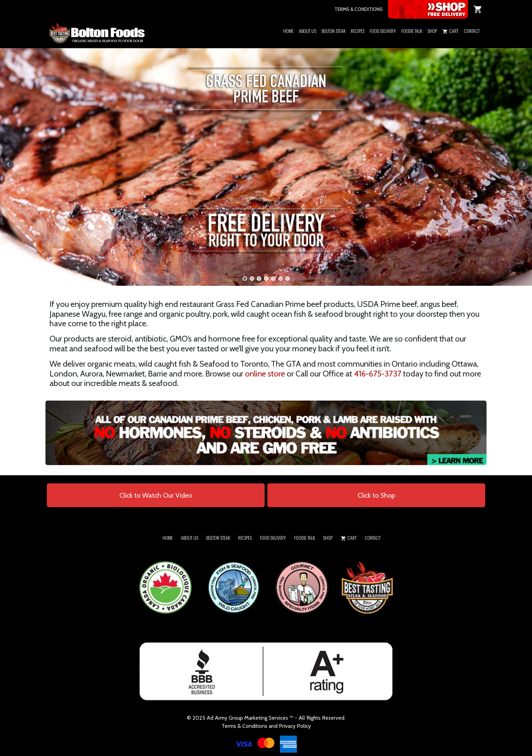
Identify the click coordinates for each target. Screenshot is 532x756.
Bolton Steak (334, 31)
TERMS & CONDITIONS (359, 9)
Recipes (358, 31)
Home (288, 31)
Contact (472, 31)
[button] (432, 40)
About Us (308, 31)
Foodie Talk (412, 31)
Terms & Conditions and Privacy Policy (266, 726)
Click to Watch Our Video (156, 495)
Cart (450, 31)
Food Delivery (383, 31)
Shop (432, 31)
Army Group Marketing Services (251, 718)
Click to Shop (376, 495)
